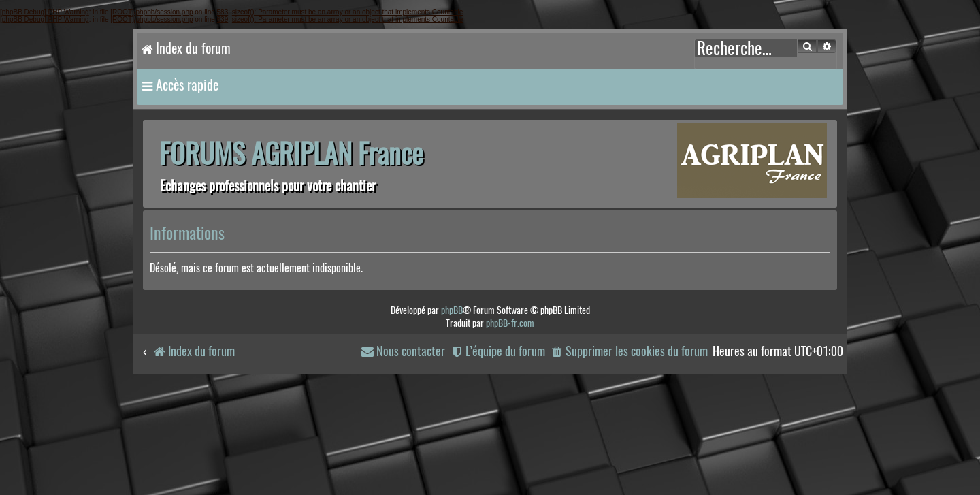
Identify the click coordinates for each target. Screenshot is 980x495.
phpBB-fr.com (510, 323)
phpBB (452, 310)
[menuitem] (629, 352)
